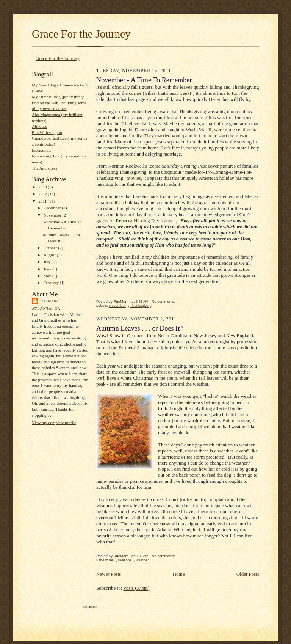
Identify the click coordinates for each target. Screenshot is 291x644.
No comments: (164, 301)
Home (179, 574)
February (52, 283)
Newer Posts (109, 574)
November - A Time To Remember (144, 80)
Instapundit (41, 150)
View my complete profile (54, 423)
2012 (43, 194)
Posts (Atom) (137, 588)
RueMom (49, 301)
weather (142, 560)
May (48, 276)
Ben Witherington (47, 132)
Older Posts (248, 574)
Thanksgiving (141, 306)
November (53, 215)
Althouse (39, 126)
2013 (43, 187)
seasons (125, 560)
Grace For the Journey (81, 34)
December (53, 208)
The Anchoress (45, 168)
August (50, 255)
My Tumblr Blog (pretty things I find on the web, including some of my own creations (59, 103)
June (48, 269)
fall (111, 560)
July (48, 262)
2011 (43, 201)
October (51, 248)
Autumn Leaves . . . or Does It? (139, 328)
